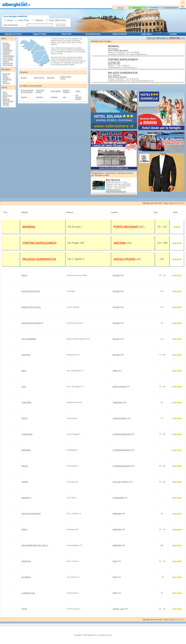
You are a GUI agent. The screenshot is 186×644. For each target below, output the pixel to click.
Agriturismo (137, 8)
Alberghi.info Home (13, 34)
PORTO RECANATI (126, 227)
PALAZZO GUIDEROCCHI (39, 259)
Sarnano (6, 78)
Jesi (64, 97)
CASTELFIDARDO (120, 418)
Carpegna (6, 83)
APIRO (115, 371)
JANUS (24, 529)
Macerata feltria (6, 100)
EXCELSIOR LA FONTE (31, 291)
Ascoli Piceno (39, 78)
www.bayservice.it (113, 190)
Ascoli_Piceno (24, 20)
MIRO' (24, 371)
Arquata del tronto (7, 80)
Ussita (5, 76)
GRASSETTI (26, 498)
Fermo (5, 94)
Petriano (10, 101)
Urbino (78, 91)
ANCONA (120, 243)
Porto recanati (8, 60)
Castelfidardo (8, 50)
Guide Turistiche (171, 8)
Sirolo (5, 65)
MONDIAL (29, 227)
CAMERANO (118, 402)
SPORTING (26, 355)
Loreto (5, 58)
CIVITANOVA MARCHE (122, 434)
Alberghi (121, 8)
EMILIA (24, 275)
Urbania (24, 97)
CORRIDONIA (118, 498)
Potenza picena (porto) (8, 62)
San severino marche (79, 97)
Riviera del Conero (40, 91)
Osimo (10, 58)
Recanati (39, 97)
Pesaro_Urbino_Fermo (57, 20)
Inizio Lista (168, 203)
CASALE (25, 482)
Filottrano (6, 54)
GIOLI (24, 387)
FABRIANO (117, 514)
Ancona (10, 20)
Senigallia (6, 45)
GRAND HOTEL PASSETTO (32, 323)
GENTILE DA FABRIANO (31, 514)
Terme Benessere (93, 34)
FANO (115, 561)
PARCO (25, 418)
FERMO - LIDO (118, 609)
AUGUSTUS (26, 561)
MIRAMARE (26, 450)
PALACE (25, 466)
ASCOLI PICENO (125, 259)
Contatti (173, 34)
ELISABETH (26, 577)
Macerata (39, 20)
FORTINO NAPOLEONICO (39, 243)
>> (183, 203)
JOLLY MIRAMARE (29, 339)
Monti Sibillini (56, 91)
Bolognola (6, 74)
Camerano (7, 52)
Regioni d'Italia (40, 34)
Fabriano (54, 97)
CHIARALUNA (27, 434)
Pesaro (10, 65)
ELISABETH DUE (28, 593)
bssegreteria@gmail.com (116, 191)
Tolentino (6, 105)
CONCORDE (27, 402)
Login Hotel (146, 34)
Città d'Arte (66, 34)
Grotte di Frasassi (66, 91)
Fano (5, 92)
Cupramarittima (8, 56)
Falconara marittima (6, 47)
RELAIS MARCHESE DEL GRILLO (35, 545)
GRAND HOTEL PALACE (31, 307)
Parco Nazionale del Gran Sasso (27, 91)
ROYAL (24, 609)
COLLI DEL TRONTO (121, 482)
